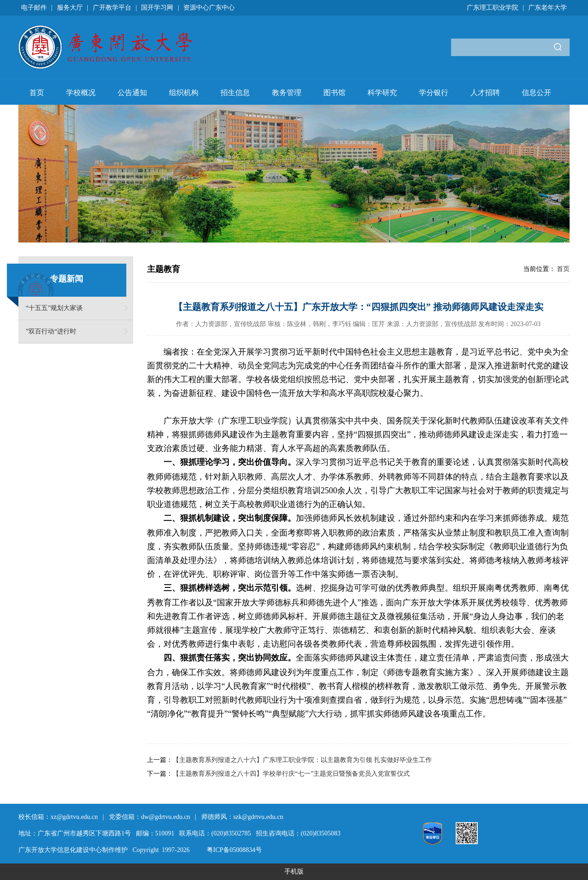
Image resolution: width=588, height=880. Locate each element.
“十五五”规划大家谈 (54, 308)
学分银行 (434, 93)
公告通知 (132, 93)
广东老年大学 (548, 8)
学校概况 (81, 93)
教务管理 (287, 93)
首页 (37, 93)
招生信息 (235, 93)
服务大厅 (70, 8)
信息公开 (537, 93)
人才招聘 (485, 93)
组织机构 (184, 93)
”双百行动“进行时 (51, 331)
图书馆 (334, 93)
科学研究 (382, 93)
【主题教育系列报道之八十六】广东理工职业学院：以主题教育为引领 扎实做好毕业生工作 (302, 760)
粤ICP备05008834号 (234, 850)
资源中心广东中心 (209, 8)
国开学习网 (157, 8)
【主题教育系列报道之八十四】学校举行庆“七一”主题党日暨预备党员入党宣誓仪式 (291, 774)
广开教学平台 (112, 8)
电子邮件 (34, 8)
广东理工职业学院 (492, 8)
